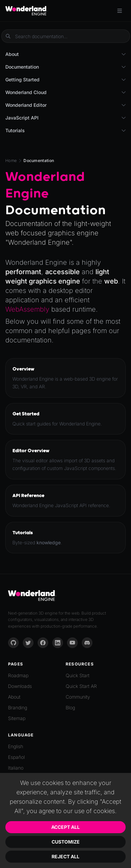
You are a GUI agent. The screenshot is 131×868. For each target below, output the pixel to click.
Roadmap (18, 675)
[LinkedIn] (58, 643)
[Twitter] (28, 643)
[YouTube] (72, 643)
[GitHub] (13, 643)
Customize (66, 842)
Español (16, 757)
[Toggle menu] (120, 11)
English (16, 746)
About (14, 697)
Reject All (65, 856)
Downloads (20, 686)
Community (78, 697)
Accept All (65, 827)
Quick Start (78, 675)
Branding (18, 707)
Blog (70, 707)
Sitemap (17, 718)
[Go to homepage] (26, 11)
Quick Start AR (81, 686)
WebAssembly (27, 309)
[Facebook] (43, 643)
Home (11, 161)
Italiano (16, 768)
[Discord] (87, 643)
